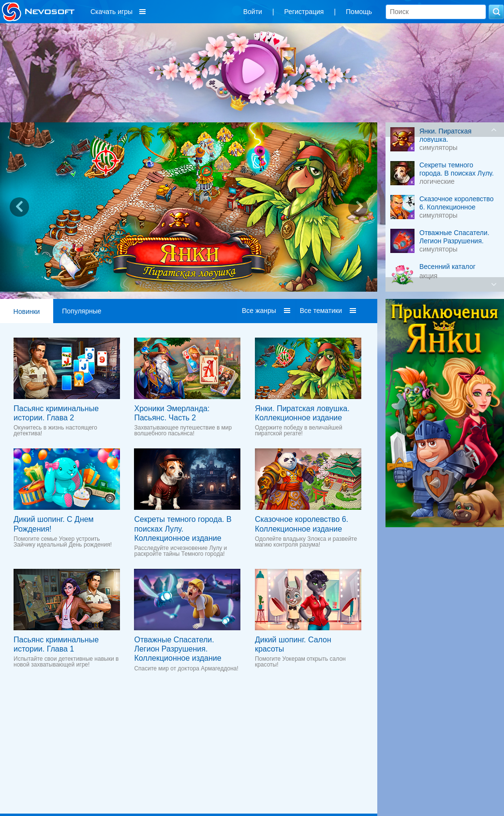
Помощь (359, 12)
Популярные (82, 311)
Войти (253, 12)
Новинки (27, 312)
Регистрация (304, 12)
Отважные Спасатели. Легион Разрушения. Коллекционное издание (178, 649)
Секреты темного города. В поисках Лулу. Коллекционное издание (183, 528)
